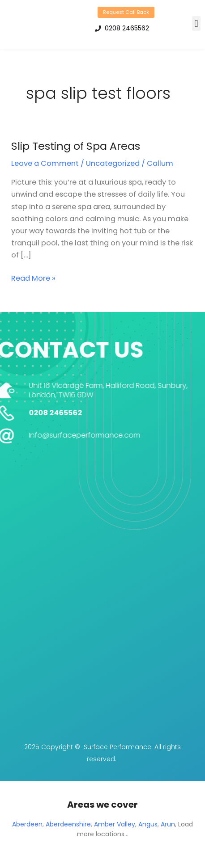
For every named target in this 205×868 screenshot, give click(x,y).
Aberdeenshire (68, 824)
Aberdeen (27, 824)
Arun (168, 824)
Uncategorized (113, 163)
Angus (148, 824)
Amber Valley (115, 824)
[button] (196, 23)
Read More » (33, 278)
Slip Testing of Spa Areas (76, 146)
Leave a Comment (45, 163)
